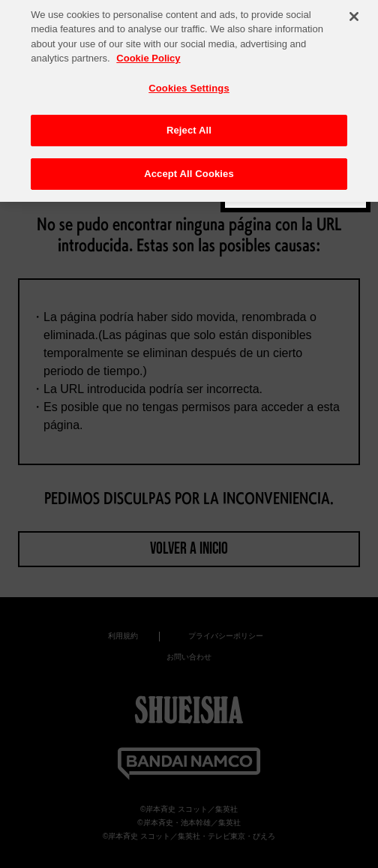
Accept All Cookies (189, 170)
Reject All (189, 126)
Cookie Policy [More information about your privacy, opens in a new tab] (148, 54)
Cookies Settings (189, 84)
